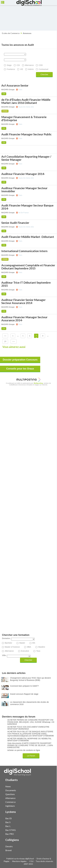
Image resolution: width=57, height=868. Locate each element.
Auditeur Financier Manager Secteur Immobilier (24, 190)
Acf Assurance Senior (15, 85)
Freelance (11, 69)
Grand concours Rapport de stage (24, 694)
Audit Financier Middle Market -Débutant (28, 237)
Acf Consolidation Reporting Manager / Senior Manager (26, 158)
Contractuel (43, 69)
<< (5, 336)
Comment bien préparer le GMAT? (24, 686)
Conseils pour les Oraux (20, 369)
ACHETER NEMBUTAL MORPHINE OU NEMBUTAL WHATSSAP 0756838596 (29, 740)
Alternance (29, 65)
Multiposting (38, 383)
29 (5, 341)
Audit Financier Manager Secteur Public (26, 134)
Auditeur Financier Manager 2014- (23, 174)
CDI (18, 65)
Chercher (44, 74)
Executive (25, 651)
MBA (29, 647)
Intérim (31, 69)
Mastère (42, 647)
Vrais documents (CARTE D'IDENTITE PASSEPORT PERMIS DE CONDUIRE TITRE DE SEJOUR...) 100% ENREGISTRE (30, 745)
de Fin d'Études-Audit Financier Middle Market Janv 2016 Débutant (26, 101)
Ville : (4, 655)
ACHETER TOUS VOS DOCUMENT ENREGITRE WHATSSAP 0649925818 (28, 728)
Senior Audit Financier (15, 223)
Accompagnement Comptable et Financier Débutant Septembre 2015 (28, 267)
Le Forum (31, 756)
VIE (22, 69)
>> (14, 341)
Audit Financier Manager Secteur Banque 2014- (27, 207)
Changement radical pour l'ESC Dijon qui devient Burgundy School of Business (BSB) (30, 679)
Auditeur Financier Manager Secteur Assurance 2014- (24, 319)
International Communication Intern (24, 251)
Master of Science (12, 647)
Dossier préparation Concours (20, 360)
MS (34, 643)
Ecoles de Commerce (11, 33)
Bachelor (8, 643)
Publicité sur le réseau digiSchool (20, 859)
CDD (41, 65)
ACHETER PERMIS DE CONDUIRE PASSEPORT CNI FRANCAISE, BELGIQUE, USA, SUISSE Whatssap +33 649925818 (31, 722)
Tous (38, 651)
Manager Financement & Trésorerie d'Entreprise (24, 118)
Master (22, 643)
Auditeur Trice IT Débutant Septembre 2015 (26, 284)
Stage (9, 65)
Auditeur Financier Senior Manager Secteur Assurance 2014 (23, 301)
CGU (31, 861)
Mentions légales (19, 861)
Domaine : (7, 638)
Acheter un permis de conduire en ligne (24, 750)
